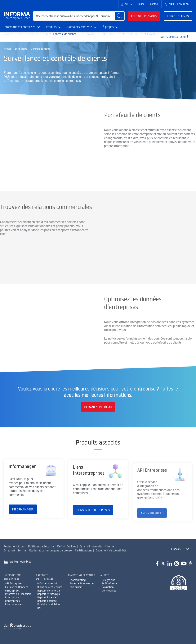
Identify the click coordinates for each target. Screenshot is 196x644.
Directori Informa (15, 550)
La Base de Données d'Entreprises (17, 589)
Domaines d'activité (82, 27)
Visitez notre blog (21, 562)
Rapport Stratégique (49, 594)
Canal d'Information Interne (97, 546)
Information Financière (18, 594)
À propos (110, 27)
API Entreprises (14, 583)
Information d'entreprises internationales (14, 601)
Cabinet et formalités (169, 37)
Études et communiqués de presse (50, 550)
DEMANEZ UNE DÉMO (98, 407)
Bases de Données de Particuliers (82, 585)
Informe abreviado (48, 583)
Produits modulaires (49, 604)
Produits (54, 27)
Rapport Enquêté (47, 601)
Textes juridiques (14, 546)
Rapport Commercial (49, 591)
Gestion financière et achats (134, 37)
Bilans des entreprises (50, 587)
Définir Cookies (67, 546)
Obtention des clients (46, 37)
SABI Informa (109, 583)
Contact (154, 4)
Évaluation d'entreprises (109, 589)
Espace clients (178, 16)
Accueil (8, 49)
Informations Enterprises (22, 27)
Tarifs (141, 4)
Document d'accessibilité (111, 550)
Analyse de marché (17, 37)
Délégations (108, 580)
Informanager (23, 528)
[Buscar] (119, 16)
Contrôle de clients (75, 37)
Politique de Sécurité (41, 546)
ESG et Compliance (102, 37)
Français (176, 549)
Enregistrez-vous (144, 16)
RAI (39, 608)
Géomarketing (78, 580)
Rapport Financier (47, 597)
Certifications (84, 550)
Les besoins (21, 49)
